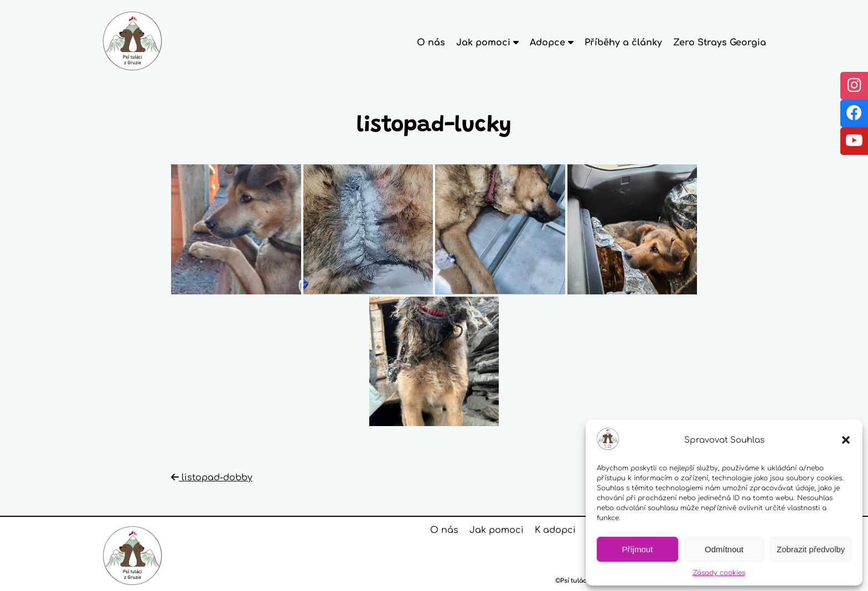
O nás (431, 43)
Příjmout (637, 549)
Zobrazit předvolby (811, 549)
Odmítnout (724, 549)
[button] (846, 440)
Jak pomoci (497, 530)
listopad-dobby (212, 478)
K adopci (555, 530)
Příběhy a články (623, 43)
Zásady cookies (719, 573)
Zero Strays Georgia (720, 43)
